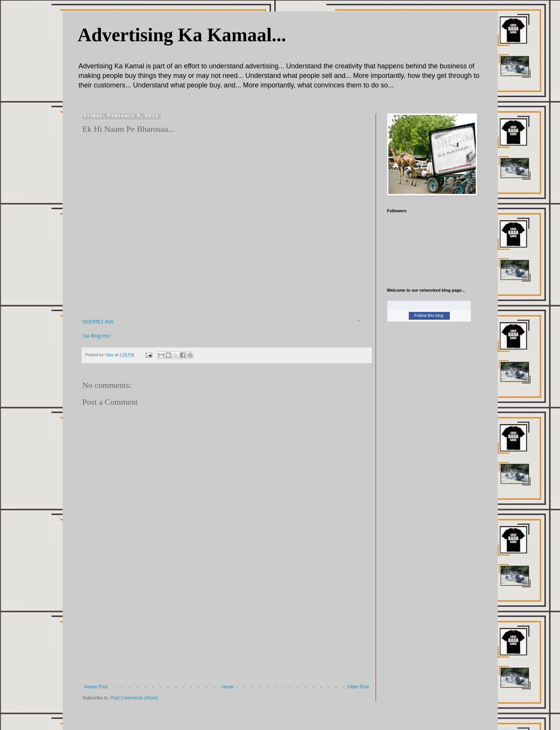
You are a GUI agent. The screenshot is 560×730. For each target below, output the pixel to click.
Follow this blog (429, 315)
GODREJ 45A (98, 322)
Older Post (358, 687)
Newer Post (96, 687)
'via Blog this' (97, 336)
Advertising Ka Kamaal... (182, 35)
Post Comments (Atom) (134, 698)
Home (228, 687)
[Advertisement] (227, 627)
